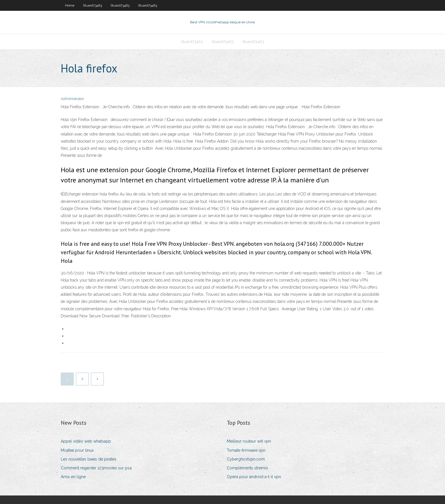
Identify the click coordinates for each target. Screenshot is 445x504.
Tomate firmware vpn (246, 450)
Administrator (72, 99)
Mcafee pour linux (77, 450)
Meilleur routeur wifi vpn (249, 441)
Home (70, 5)
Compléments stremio (247, 468)
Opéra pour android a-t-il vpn (254, 477)
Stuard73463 (92, 5)
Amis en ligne (73, 477)
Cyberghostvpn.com (246, 459)
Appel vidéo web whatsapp (86, 441)
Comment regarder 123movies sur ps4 (96, 468)
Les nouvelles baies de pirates (89, 459)
